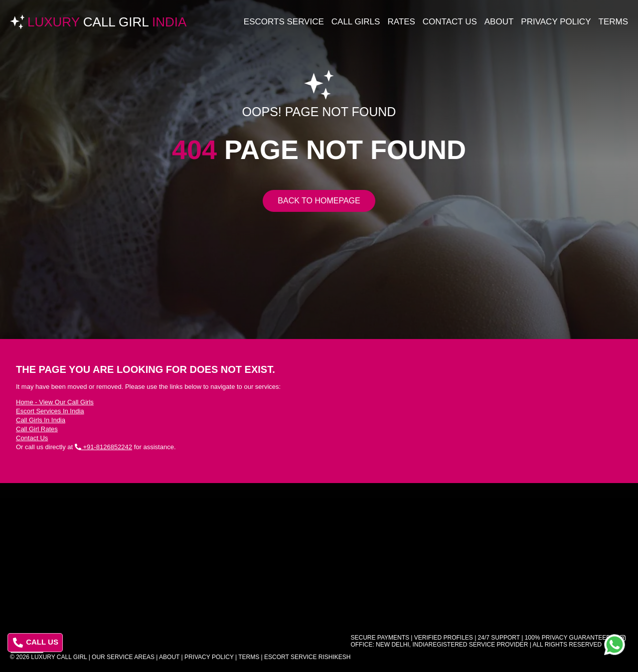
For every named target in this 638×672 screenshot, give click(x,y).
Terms (614, 22)
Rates (401, 22)
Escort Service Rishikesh (307, 657)
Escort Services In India (50, 411)
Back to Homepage (319, 201)
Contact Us (450, 22)
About (499, 22)
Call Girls (356, 22)
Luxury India (107, 22)
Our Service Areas (123, 657)
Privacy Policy (556, 22)
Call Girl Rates (37, 429)
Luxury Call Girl (59, 657)
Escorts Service (284, 22)
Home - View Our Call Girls (55, 402)
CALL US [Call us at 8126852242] (36, 643)
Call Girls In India (41, 420)
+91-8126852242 (103, 447)
